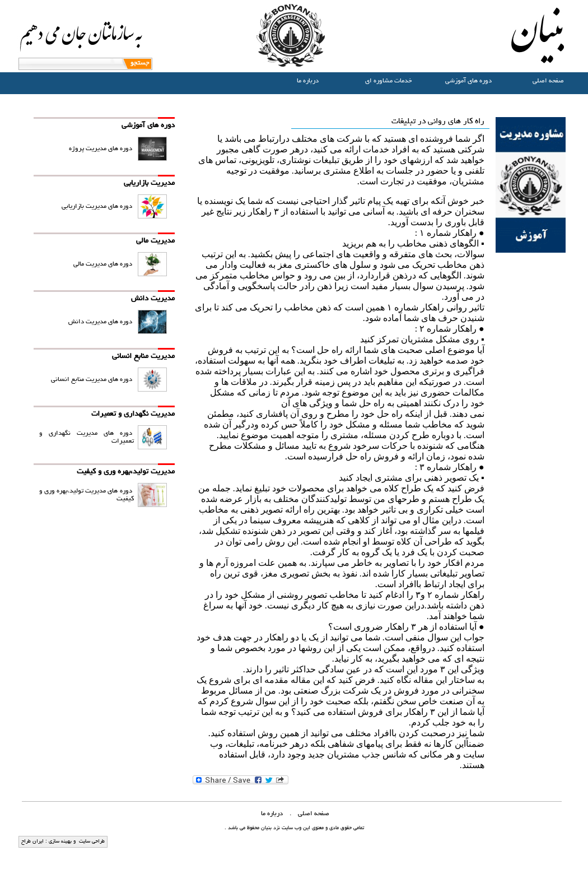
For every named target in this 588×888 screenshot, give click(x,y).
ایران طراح (32, 842)
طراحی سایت (91, 842)
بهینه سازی (59, 842)
